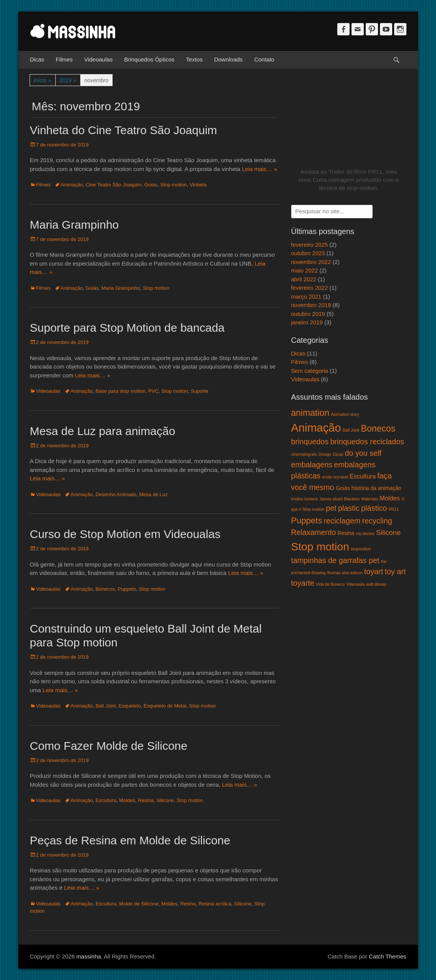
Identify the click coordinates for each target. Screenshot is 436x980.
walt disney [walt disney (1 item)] (376, 584)
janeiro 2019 (307, 322)
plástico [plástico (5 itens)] (374, 508)
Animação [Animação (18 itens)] (316, 428)
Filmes (64, 59)
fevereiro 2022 (310, 288)
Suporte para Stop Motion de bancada (127, 328)
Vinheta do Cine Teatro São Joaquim (124, 130)
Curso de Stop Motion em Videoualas (125, 534)
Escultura (106, 800)
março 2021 (306, 296)
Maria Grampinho (75, 225)
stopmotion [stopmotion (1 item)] (361, 549)
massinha (89, 956)
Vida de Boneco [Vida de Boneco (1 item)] (330, 584)
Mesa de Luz (153, 494)
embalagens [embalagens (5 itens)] (312, 465)
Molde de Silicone (139, 904)
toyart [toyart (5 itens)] (374, 571)
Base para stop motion (121, 391)
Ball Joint (106, 706)
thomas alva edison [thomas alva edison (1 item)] (345, 573)
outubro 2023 (308, 253)
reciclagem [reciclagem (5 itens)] (342, 521)
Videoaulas (98, 59)
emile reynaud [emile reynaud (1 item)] (335, 477)
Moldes (127, 800)
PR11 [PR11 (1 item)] (394, 509)
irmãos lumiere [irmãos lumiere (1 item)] (305, 499)
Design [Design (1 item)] (325, 454)
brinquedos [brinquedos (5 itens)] (310, 442)
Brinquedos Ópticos (149, 59)
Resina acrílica (215, 904)
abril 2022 (304, 279)
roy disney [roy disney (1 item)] (365, 533)
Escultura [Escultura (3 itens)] (363, 476)
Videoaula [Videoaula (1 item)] (355, 584)
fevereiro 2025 (310, 245)
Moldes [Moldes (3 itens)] (390, 498)
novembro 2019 (311, 305)
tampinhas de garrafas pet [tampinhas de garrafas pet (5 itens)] (335, 560)
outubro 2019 (308, 314)
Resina (146, 800)
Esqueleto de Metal (165, 706)
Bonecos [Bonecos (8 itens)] (378, 429)
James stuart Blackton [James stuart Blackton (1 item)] (340, 499)
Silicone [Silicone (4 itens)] (388, 532)
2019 (68, 81)
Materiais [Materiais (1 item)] (370, 499)
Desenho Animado (116, 494)
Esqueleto (130, 706)
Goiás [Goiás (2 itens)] (343, 488)
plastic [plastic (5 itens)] (349, 508)
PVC (153, 391)
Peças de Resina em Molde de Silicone (130, 840)
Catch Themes (387, 956)
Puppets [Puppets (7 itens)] (307, 521)
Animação (72, 185)
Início (43, 81)
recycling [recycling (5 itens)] (377, 521)
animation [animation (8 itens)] (310, 413)
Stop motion (173, 185)
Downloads (228, 59)
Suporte (200, 391)
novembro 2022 (311, 262)
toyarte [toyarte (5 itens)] (303, 583)
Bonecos (105, 589)
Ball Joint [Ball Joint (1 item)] (351, 430)
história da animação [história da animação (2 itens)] (376, 488)
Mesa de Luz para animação (103, 431)
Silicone (165, 800)
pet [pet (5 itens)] (331, 508)
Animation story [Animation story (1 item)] (345, 414)
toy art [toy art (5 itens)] (395, 571)
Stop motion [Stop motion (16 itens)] (320, 546)
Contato (264, 59)
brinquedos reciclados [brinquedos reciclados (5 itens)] (367, 442)
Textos (194, 59)
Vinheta (198, 185)
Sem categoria (310, 371)
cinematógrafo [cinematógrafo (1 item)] (304, 454)
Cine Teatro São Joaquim (114, 185)
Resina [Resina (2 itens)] (346, 533)
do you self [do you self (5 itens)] (363, 453)
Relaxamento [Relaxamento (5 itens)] (314, 532)
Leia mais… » (259, 169)
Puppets (127, 589)
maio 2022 (305, 270)
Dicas (37, 59)
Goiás (151, 185)
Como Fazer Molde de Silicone (109, 746)
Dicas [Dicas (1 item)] (338, 454)
